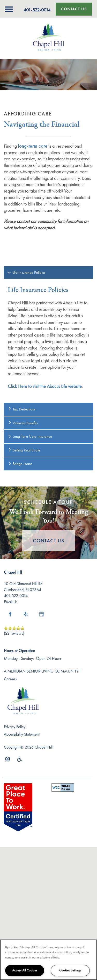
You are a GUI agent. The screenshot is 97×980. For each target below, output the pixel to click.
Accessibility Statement (22, 734)
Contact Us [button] (48, 541)
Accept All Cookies (25, 970)
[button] (74, 9)
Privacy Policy (15, 727)
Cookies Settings (70, 970)
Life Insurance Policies (27, 272)
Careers (10, 679)
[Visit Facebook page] (10, 614)
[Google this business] (41, 614)
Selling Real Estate (24, 450)
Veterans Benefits (23, 423)
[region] (48, 960)
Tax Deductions (22, 409)
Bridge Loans (20, 464)
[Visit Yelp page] (26, 614)
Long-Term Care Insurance (30, 436)
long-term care (33, 146)
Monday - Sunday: (19, 658)
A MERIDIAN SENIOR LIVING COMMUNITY (41, 671)
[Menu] (9, 9)
